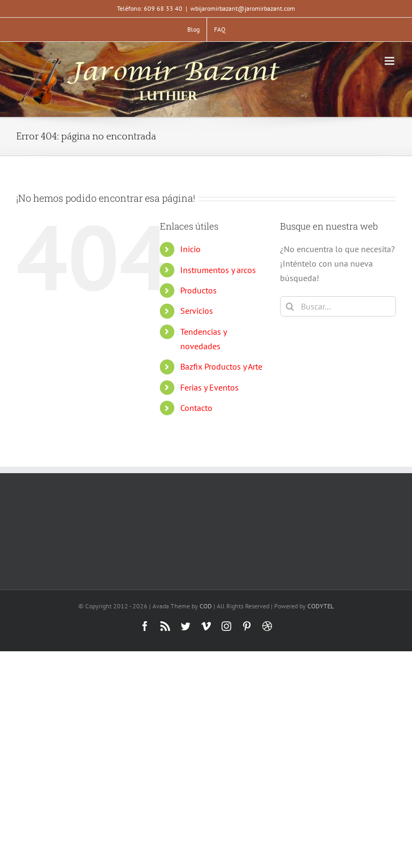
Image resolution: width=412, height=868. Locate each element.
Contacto (196, 408)
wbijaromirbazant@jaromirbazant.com (243, 8)
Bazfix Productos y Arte (221, 366)
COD (206, 606)
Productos (198, 290)
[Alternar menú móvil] (390, 61)
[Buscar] (290, 306)
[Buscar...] (338, 306)
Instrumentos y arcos (218, 270)
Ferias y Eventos (209, 387)
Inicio (190, 249)
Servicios (197, 311)
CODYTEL (321, 606)
